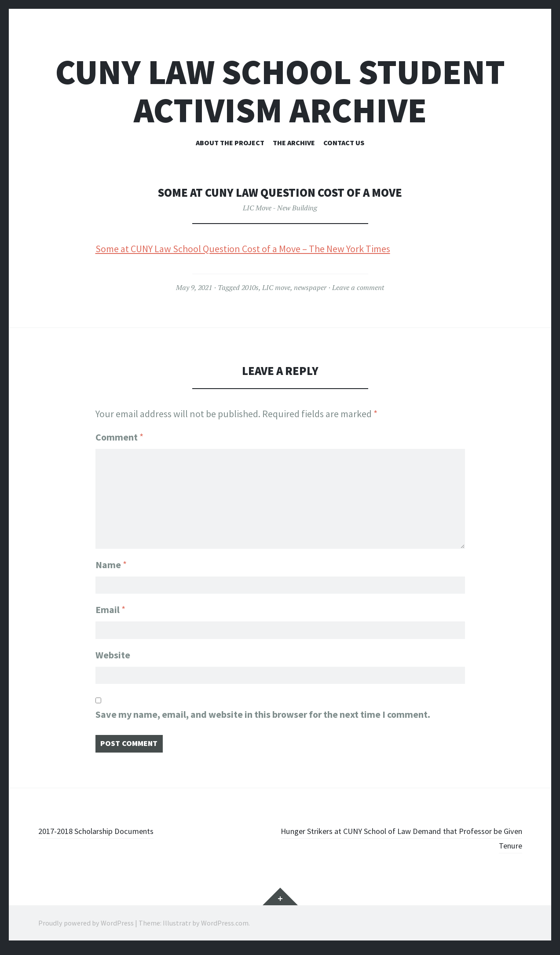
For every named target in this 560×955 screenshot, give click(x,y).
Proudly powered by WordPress (86, 929)
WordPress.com (225, 929)
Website (113, 655)
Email (110, 607)
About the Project (230, 143)
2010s (250, 287)
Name (111, 559)
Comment (119, 437)
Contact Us (344, 143)
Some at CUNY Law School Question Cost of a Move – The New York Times (243, 249)
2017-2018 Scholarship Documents (108, 836)
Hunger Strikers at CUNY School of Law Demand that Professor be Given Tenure (416, 843)
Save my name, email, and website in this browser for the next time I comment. (263, 717)
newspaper (310, 287)
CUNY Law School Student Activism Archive (280, 91)
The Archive (294, 143)
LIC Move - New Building (280, 208)
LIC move (276, 287)
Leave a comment (358, 287)
